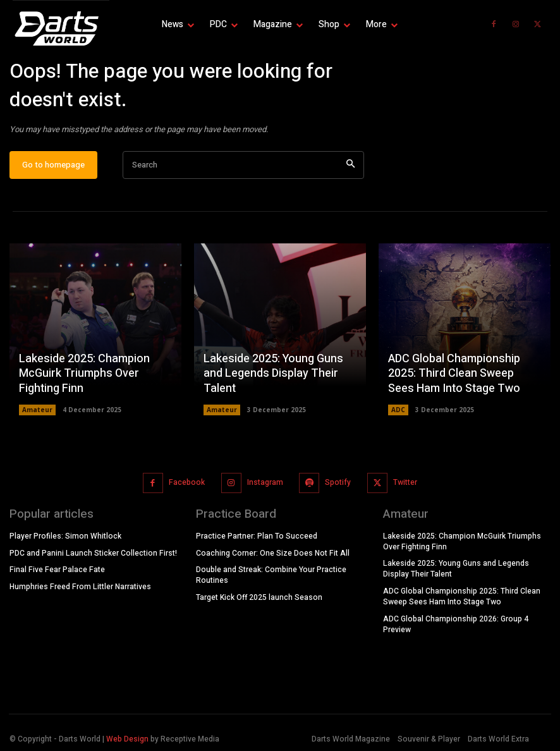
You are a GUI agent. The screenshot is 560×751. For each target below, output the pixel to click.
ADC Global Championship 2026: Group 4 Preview (456, 624)
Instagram (265, 483)
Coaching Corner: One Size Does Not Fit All (273, 553)
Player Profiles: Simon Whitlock (65, 536)
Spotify (338, 483)
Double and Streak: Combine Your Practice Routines (271, 575)
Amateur (37, 410)
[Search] (350, 166)
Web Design (127, 738)
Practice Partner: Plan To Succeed (257, 536)
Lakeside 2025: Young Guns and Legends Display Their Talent (273, 374)
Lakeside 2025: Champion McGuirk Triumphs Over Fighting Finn (84, 374)
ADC (398, 410)
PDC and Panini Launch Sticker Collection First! (93, 553)
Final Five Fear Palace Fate (57, 570)
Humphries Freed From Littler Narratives (80, 587)
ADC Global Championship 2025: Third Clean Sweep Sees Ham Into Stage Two (454, 374)
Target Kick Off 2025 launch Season (259, 597)
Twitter (405, 483)
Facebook (187, 483)
